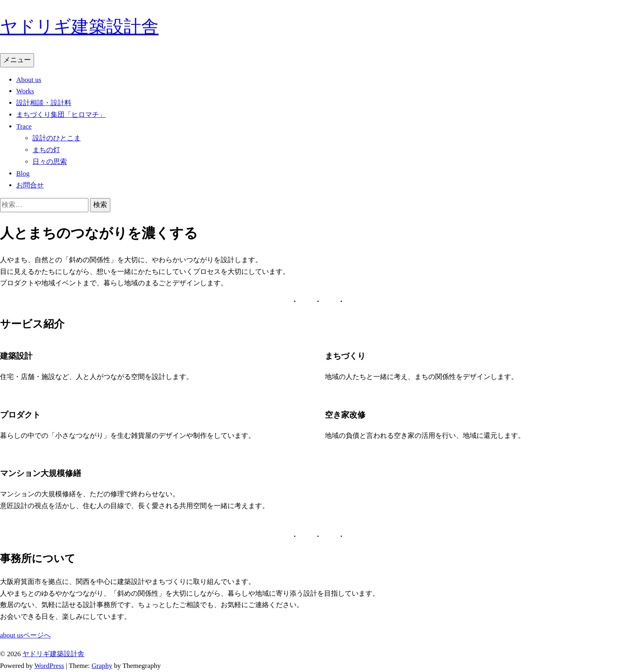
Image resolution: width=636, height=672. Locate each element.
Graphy (102, 666)
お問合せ (30, 185)
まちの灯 (46, 150)
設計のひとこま (57, 138)
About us (29, 80)
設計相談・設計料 (44, 103)
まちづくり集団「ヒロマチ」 (61, 115)
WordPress (49, 666)
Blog (23, 173)
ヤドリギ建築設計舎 (79, 27)
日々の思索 (50, 162)
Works (25, 91)
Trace (24, 126)
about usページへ (25, 635)
